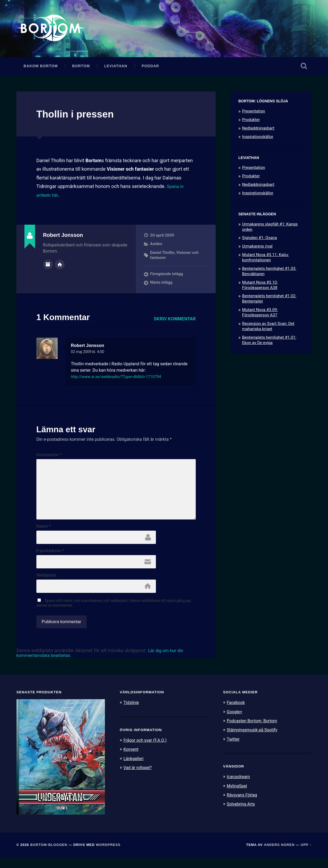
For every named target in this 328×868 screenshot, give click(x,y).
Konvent (132, 760)
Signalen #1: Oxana (260, 240)
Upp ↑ (306, 855)
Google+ (235, 722)
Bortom (81, 68)
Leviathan (116, 68)
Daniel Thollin (163, 255)
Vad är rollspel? (139, 778)
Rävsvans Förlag (243, 805)
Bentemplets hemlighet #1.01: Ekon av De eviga (269, 342)
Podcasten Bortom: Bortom (254, 731)
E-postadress (50, 560)
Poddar (150, 68)
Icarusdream (240, 787)
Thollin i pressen (79, 116)
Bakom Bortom (41, 68)
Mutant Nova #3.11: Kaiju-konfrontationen (266, 260)
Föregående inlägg (167, 276)
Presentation (254, 114)
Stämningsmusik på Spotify (254, 740)
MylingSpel (238, 796)
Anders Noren (279, 855)
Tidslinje (132, 713)
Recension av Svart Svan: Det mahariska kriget (268, 329)
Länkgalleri (135, 769)
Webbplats (46, 585)
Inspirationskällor (258, 139)
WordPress (108, 855)
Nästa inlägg (161, 285)
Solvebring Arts (242, 814)
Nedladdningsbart (258, 131)
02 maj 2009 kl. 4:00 (89, 354)
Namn (44, 535)
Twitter (234, 749)
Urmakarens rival (257, 249)
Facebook (237, 713)
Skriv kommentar (175, 321)
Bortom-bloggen (49, 855)
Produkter (251, 122)
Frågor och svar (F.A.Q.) (147, 751)
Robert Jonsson (89, 348)
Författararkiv (48, 266)
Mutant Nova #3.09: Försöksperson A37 (260, 315)
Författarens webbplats (60, 266)
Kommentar (49, 457)
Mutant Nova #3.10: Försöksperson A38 (260, 287)
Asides (156, 246)
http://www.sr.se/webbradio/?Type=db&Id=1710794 (120, 379)
